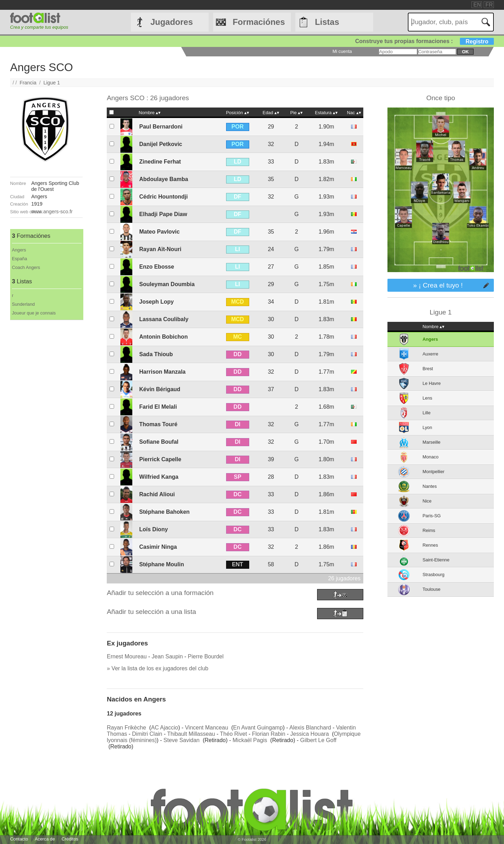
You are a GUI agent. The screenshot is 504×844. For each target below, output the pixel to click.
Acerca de (45, 839)
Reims (429, 530)
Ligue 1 (52, 83)
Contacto (19, 839)
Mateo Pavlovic (160, 232)
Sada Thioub (156, 354)
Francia (28, 83)
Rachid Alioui (157, 494)
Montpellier (433, 472)
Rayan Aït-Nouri (160, 249)
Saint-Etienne (436, 560)
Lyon (427, 427)
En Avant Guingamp (258, 728)
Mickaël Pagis (250, 740)
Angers (19, 250)
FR (489, 5)
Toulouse (431, 589)
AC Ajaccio (165, 728)
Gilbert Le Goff (318, 740)
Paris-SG (432, 516)
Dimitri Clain (147, 734)
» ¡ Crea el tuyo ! (438, 285)
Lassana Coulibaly (164, 319)
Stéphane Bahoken (164, 512)
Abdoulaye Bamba (164, 179)
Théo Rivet (233, 734)
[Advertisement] (46, 425)
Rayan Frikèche (126, 728)
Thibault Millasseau (191, 734)
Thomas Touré (158, 424)
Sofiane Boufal (159, 442)
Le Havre (432, 383)
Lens (427, 398)
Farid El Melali (158, 407)
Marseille (431, 442)
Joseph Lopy (157, 302)
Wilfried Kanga (159, 477)
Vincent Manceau (206, 728)
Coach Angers (26, 267)
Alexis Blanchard (310, 728)
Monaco (430, 457)
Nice (427, 501)
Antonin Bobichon (164, 337)
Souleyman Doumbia (167, 284)
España (19, 259)
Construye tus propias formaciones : (425, 41)
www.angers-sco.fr (52, 212)
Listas (327, 22)
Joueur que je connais (34, 313)
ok (465, 52)
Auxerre (430, 354)
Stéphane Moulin (162, 564)
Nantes (430, 486)
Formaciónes (259, 22)
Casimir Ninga (158, 547)
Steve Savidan (181, 740)
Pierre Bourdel (206, 656)
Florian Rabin (269, 734)
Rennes (430, 545)
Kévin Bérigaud (160, 389)
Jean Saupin (167, 656)
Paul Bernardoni (161, 127)
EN (477, 5)
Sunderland (23, 304)
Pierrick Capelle (160, 459)
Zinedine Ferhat (160, 162)
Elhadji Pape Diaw (163, 214)
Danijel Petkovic (161, 144)
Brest (428, 369)
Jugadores (172, 22)
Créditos (70, 839)
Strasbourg (433, 575)
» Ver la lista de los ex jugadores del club (157, 668)
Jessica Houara (309, 734)
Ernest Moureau (127, 656)
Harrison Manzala (162, 372)
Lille (426, 413)
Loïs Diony (154, 529)
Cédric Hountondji (164, 197)
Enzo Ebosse (157, 267)
